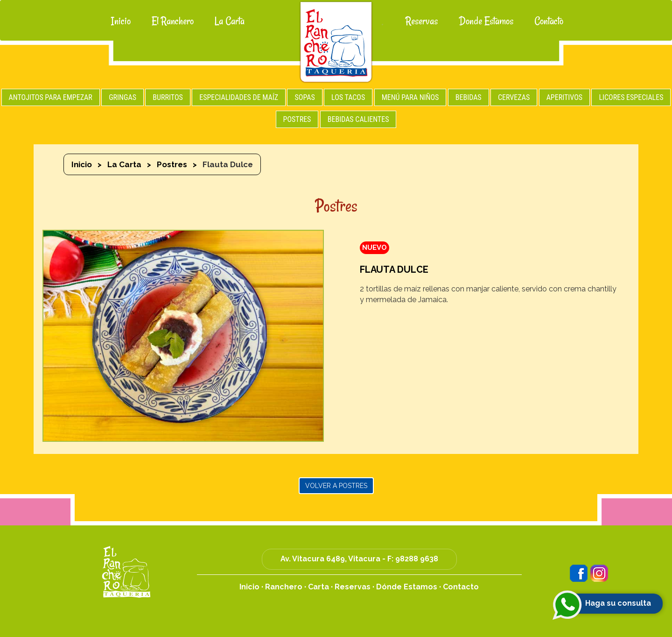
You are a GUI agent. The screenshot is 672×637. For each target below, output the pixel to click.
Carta (318, 587)
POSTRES (297, 119)
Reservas (422, 21)
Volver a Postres (336, 486)
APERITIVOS (564, 97)
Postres (172, 164)
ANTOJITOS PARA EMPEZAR (51, 97)
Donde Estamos (486, 21)
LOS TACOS (348, 97)
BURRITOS (168, 97)
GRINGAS (122, 97)
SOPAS (304, 97)
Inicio (121, 21)
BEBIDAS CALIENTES (358, 119)
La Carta (230, 21)
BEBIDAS (469, 97)
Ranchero (284, 587)
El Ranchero (173, 21)
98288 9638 (417, 559)
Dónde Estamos (407, 587)
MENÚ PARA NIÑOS (410, 97)
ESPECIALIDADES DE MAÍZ (239, 97)
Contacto (549, 21)
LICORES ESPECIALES (631, 97)
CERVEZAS (514, 97)
